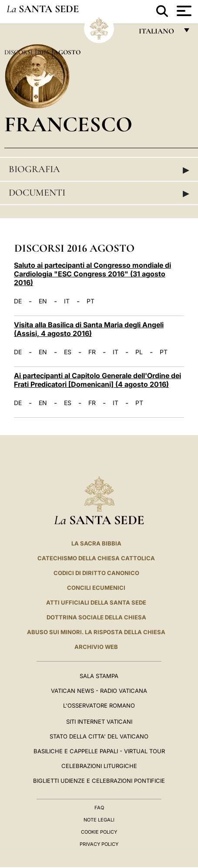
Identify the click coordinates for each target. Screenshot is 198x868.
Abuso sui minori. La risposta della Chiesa (96, 632)
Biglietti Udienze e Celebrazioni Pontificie (99, 781)
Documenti (99, 193)
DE (18, 301)
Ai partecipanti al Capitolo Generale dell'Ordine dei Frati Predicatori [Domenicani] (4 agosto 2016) (97, 380)
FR (92, 352)
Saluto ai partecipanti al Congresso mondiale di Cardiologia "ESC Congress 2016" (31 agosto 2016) (92, 274)
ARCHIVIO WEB (96, 647)
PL (139, 352)
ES (68, 352)
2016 (44, 52)
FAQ (99, 808)
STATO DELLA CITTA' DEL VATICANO (99, 736)
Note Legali (99, 820)
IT (67, 301)
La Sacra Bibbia (96, 543)
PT (91, 301)
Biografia (99, 170)
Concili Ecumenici (96, 588)
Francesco (68, 124)
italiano (158, 33)
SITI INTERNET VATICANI (99, 722)
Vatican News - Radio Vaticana (99, 691)
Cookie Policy (99, 832)
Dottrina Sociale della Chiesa (96, 617)
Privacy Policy (99, 844)
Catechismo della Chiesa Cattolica (96, 558)
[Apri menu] (183, 11)
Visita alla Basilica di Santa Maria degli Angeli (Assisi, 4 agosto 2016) (89, 329)
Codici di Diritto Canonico (96, 573)
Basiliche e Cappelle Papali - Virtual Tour (99, 751)
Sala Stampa (99, 676)
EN (43, 301)
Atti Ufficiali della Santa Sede (96, 602)
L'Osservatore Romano (99, 705)
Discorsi (19, 52)
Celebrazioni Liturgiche (99, 766)
